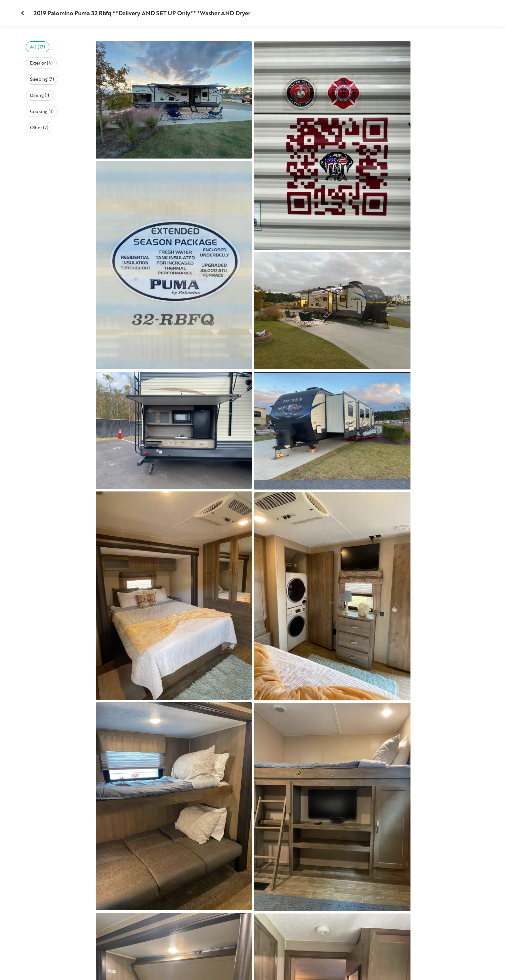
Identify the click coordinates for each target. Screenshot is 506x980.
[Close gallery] (23, 13)
